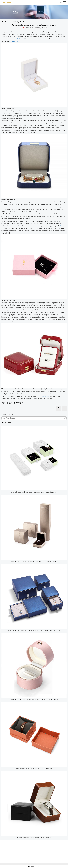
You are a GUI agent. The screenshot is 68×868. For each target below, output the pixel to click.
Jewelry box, (20, 403)
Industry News (19, 22)
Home (4, 22)
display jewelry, (11, 403)
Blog (9, 22)
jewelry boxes (19, 39)
